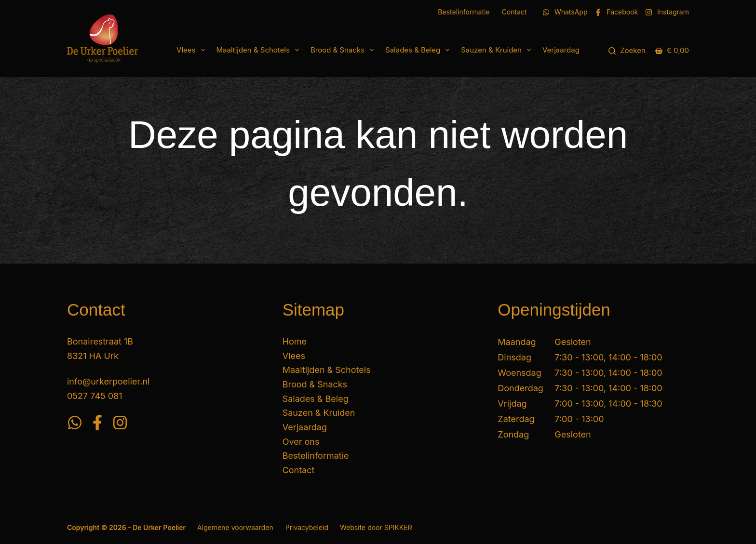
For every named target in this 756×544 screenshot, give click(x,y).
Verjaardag (561, 50)
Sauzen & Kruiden (498, 50)
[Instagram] (667, 12)
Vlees (192, 50)
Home (295, 341)
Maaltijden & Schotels (260, 50)
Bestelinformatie (464, 12)
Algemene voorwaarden (235, 527)
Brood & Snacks (344, 50)
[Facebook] (616, 12)
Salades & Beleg (419, 50)
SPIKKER (398, 527)
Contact (514, 12)
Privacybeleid (307, 527)
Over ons (301, 442)
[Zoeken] (627, 51)
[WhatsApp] (565, 12)
